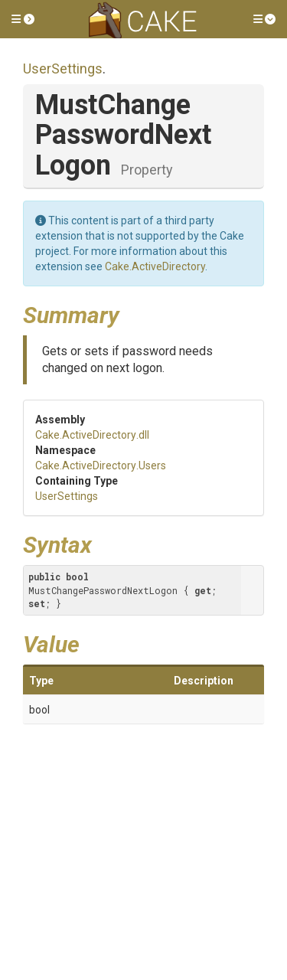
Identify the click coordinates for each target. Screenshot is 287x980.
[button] (23, 19)
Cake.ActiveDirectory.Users (101, 465)
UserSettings (63, 69)
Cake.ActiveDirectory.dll (92, 435)
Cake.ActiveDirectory (155, 266)
